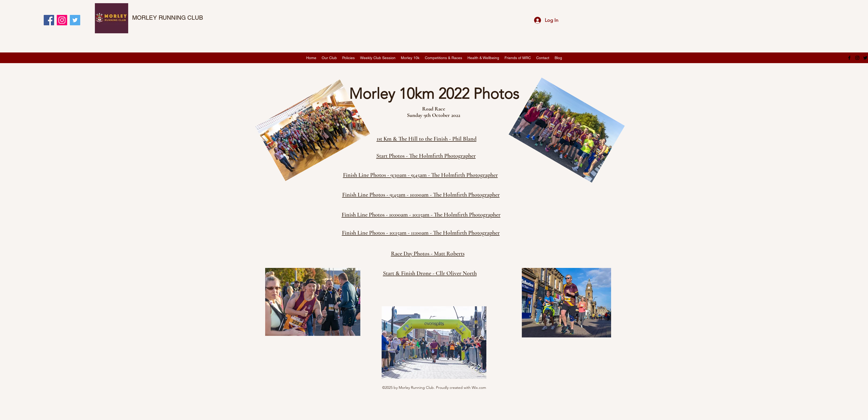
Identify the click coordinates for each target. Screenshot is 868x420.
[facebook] (849, 58)
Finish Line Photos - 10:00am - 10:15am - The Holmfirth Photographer (421, 215)
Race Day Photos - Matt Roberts (428, 254)
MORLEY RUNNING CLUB (168, 18)
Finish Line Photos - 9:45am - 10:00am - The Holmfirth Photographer (421, 195)
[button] (329, 58)
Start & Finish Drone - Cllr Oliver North (430, 273)
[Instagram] (62, 20)
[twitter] (865, 58)
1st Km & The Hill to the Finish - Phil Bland (427, 139)
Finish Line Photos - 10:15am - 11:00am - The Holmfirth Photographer (421, 233)
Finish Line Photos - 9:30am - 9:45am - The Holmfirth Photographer (420, 175)
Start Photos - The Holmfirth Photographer (426, 156)
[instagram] (857, 58)
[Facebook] (49, 20)
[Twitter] (75, 20)
